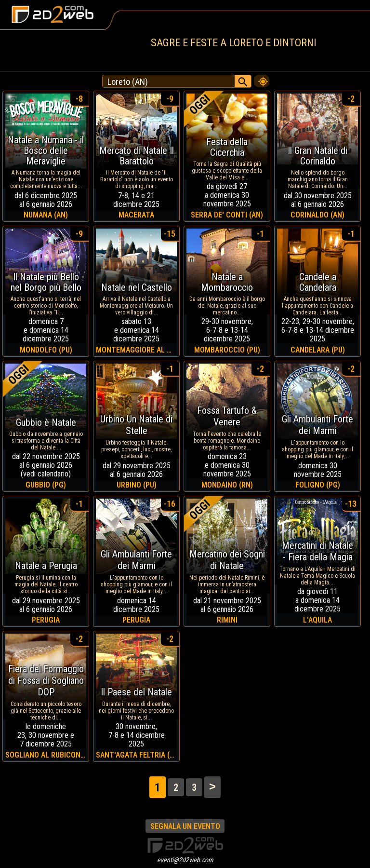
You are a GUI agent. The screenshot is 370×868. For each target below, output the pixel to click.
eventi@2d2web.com (185, 860)
